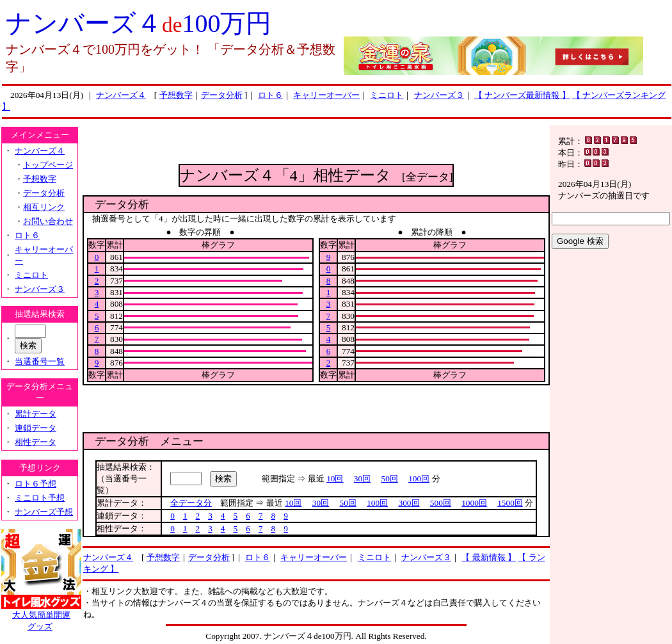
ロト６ (270, 95)
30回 (362, 479)
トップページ (48, 165)
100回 (419, 479)
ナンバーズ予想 (44, 512)
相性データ (36, 442)
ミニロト (387, 95)
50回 (390, 479)
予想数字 (176, 95)
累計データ (36, 414)
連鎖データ (36, 428)
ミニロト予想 (40, 498)
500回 (441, 503)
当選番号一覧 (40, 361)
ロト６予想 (36, 484)
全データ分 (191, 503)
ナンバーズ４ (121, 95)
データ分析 (222, 95)
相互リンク (44, 207)
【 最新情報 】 (489, 557)
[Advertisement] (316, 145)
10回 (335, 479)
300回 (409, 503)
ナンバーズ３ (439, 95)
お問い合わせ (48, 221)
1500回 (510, 503)
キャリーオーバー (326, 95)
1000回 (474, 503)
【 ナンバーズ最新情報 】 (522, 95)
